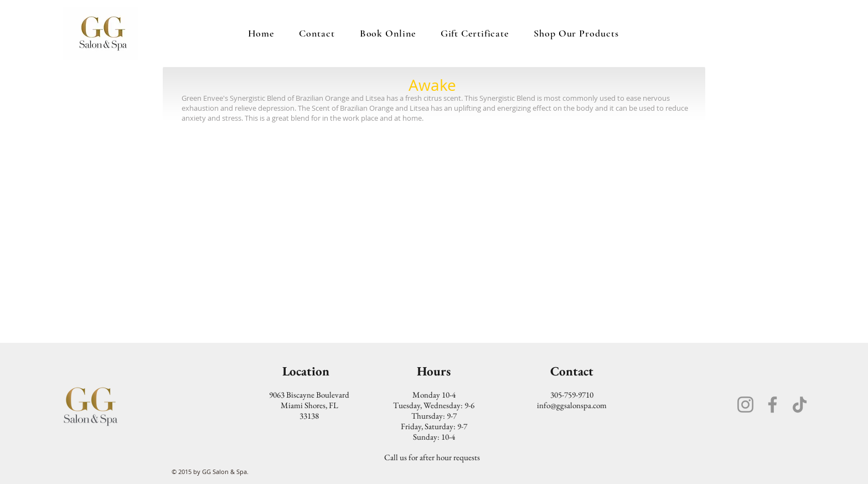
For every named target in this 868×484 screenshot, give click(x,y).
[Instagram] (745, 405)
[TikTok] (800, 405)
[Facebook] (773, 405)
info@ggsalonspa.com (572, 405)
